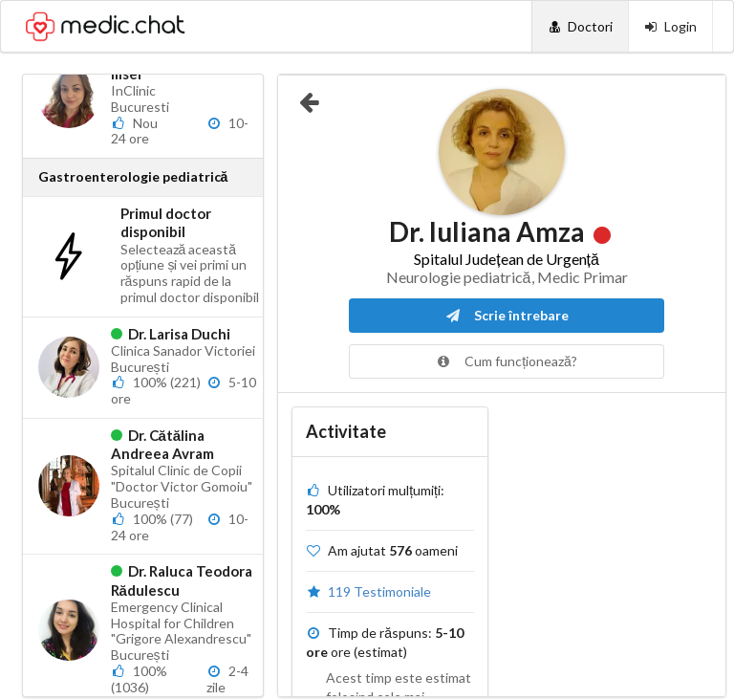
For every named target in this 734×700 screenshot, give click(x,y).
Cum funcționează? (507, 361)
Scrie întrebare (507, 315)
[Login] (670, 26)
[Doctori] (580, 26)
